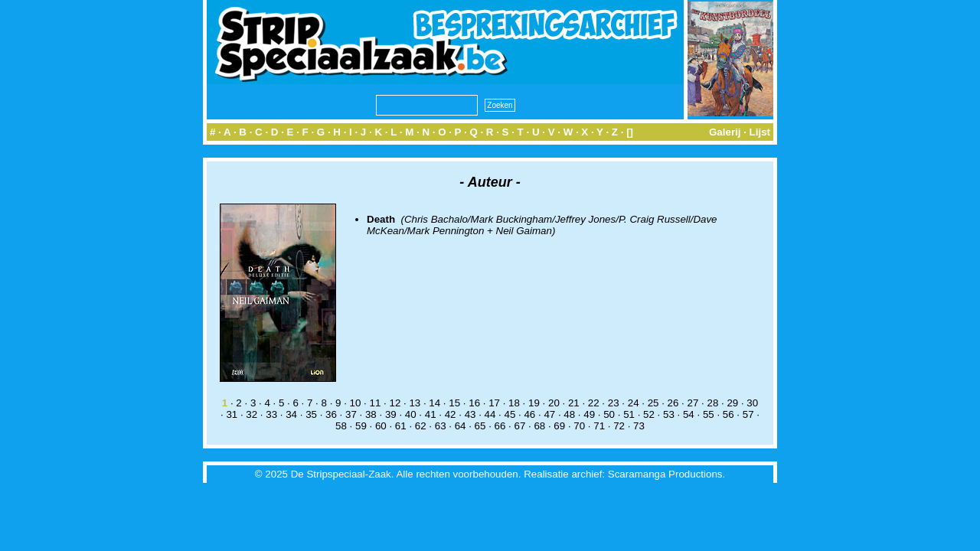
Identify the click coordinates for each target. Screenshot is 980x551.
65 (480, 426)
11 (376, 403)
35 (311, 414)
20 (554, 403)
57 (748, 414)
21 (574, 403)
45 (510, 414)
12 (395, 403)
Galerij (725, 132)
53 (669, 414)
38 (371, 414)
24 (634, 403)
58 (341, 426)
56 (728, 414)
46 (529, 414)
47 (549, 414)
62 (421, 426)
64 (461, 426)
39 (391, 414)
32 (252, 414)
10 (356, 403)
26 (673, 403)
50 (609, 414)
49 (589, 414)
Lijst (760, 132)
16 (474, 403)
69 (559, 426)
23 (614, 403)
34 (291, 414)
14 (434, 403)
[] (630, 132)
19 (534, 403)
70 (579, 426)
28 (712, 403)
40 (411, 414)
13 (415, 403)
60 (381, 426)
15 (454, 403)
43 (470, 414)
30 (752, 403)
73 (639, 426)
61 (401, 426)
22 (594, 403)
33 (271, 414)
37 (351, 414)
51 (629, 414)
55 (709, 414)
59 (361, 426)
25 (653, 403)
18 (514, 403)
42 (451, 414)
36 (331, 414)
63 (441, 426)
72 (619, 426)
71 (599, 426)
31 (232, 414)
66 (500, 426)
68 (539, 426)
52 (649, 414)
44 (490, 414)
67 (519, 426)
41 (431, 414)
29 (732, 403)
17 (494, 403)
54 (689, 414)
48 (569, 414)
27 (693, 403)
